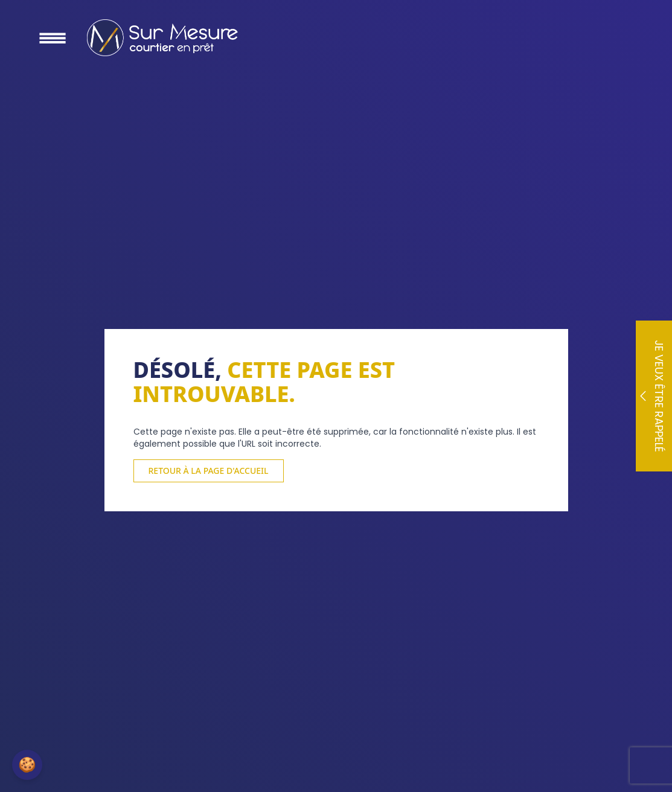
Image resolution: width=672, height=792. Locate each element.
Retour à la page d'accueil (209, 471)
